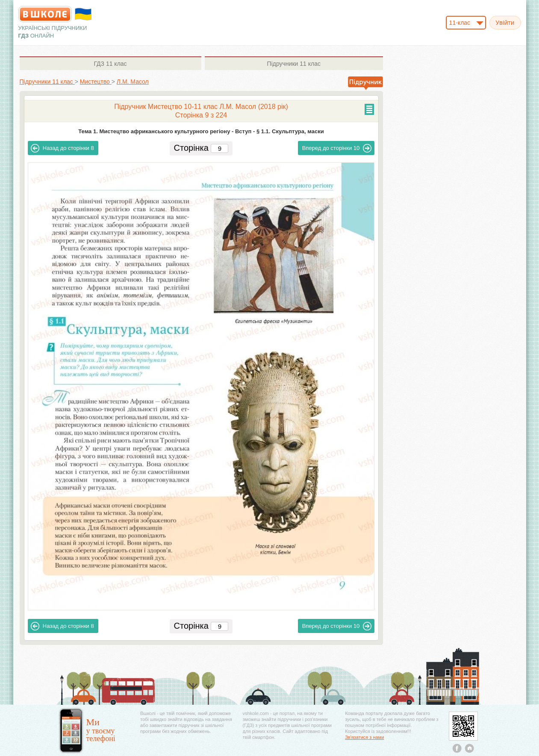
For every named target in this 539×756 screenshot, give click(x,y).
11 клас (110, 64)
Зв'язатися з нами (364, 737)
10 (337, 148)
